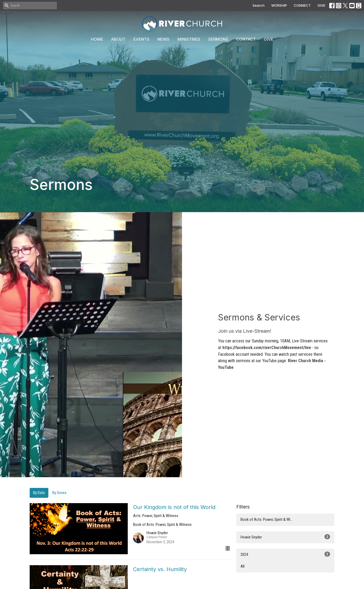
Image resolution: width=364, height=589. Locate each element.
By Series (59, 493)
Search (259, 5)
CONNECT (302, 5)
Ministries (189, 39)
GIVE (321, 5)
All (243, 566)
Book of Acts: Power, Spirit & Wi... (267, 519)
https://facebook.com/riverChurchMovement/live (267, 348)
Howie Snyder (285, 537)
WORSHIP (279, 5)
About (118, 39)
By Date (39, 493)
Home (97, 39)
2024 (285, 554)
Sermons (218, 39)
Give (269, 39)
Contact (246, 39)
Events (141, 39)
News (163, 39)
